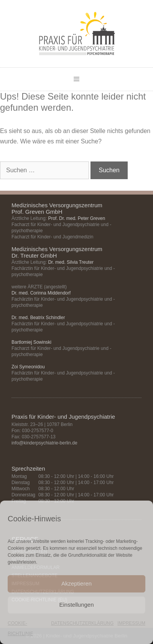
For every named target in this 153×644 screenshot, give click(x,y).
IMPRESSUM (131, 623)
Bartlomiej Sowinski (31, 342)
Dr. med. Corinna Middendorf (41, 293)
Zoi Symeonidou (28, 367)
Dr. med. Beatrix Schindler (38, 318)
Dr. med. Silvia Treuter (71, 262)
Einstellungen (76, 605)
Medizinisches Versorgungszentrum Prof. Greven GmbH (57, 208)
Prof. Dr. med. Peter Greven (76, 218)
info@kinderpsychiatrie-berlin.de (44, 443)
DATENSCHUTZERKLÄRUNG (82, 623)
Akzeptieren (76, 583)
